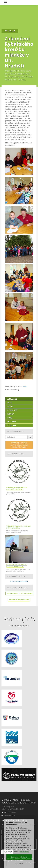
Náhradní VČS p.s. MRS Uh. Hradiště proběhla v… (17, 566)
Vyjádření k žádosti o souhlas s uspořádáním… (18, 527)
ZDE (25, 386)
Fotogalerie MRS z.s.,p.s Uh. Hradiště (20, 593)
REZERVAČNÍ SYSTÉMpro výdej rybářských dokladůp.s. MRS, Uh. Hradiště (19, 445)
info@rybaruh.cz (10, 815)
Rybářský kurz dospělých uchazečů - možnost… (17, 488)
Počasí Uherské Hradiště (19, 581)
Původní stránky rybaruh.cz (19, 599)
